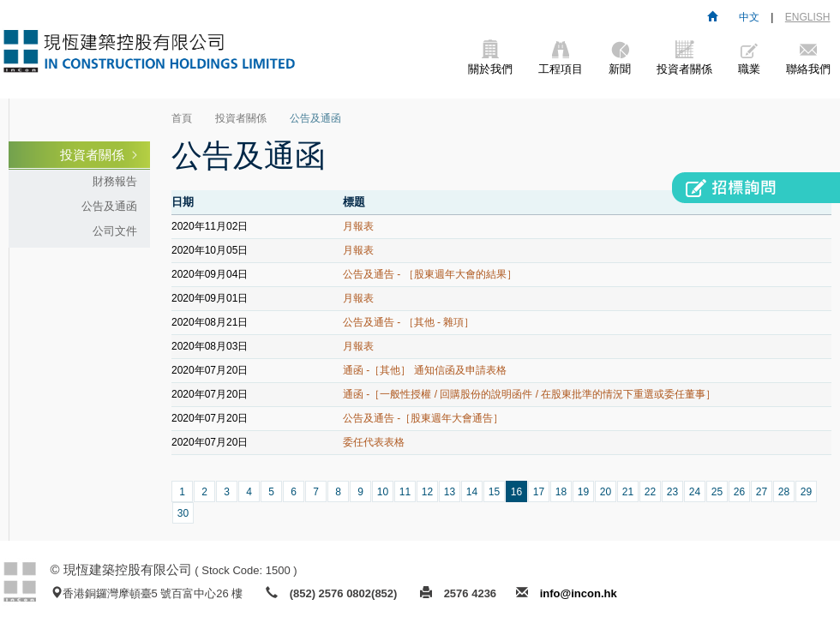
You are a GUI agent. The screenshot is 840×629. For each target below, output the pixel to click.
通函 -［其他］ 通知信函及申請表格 (425, 370)
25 (717, 492)
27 (762, 492)
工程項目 (561, 58)
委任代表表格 (374, 442)
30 (183, 513)
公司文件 (115, 231)
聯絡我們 (808, 58)
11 (405, 492)
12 (427, 492)
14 (472, 492)
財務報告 (115, 181)
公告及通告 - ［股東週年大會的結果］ (430, 274)
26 (739, 492)
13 (450, 492)
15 (494, 492)
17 (539, 492)
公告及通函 (109, 206)
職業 (749, 58)
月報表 (358, 226)
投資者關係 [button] (684, 58)
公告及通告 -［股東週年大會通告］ (423, 418)
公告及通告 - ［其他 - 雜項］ (408, 322)
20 (606, 492)
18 (561, 492)
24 (695, 492)
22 (650, 492)
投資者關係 (92, 155)
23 (672, 492)
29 (806, 492)
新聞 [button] (620, 58)
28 (784, 492)
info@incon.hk (579, 593)
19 (583, 492)
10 (383, 492)
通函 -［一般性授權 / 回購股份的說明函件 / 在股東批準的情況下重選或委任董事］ (529, 394)
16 (516, 492)
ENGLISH (808, 17)
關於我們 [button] (490, 58)
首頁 (182, 118)
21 (628, 492)
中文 (749, 17)
